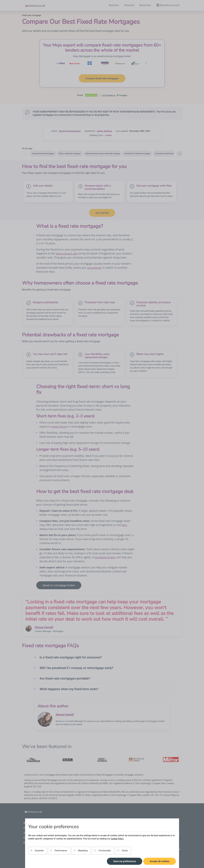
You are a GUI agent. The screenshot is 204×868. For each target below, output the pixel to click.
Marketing (81, 851)
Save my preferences (125, 861)
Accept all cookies (160, 861)
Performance (59, 851)
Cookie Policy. (117, 839)
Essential (37, 851)
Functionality (102, 851)
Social (122, 851)
